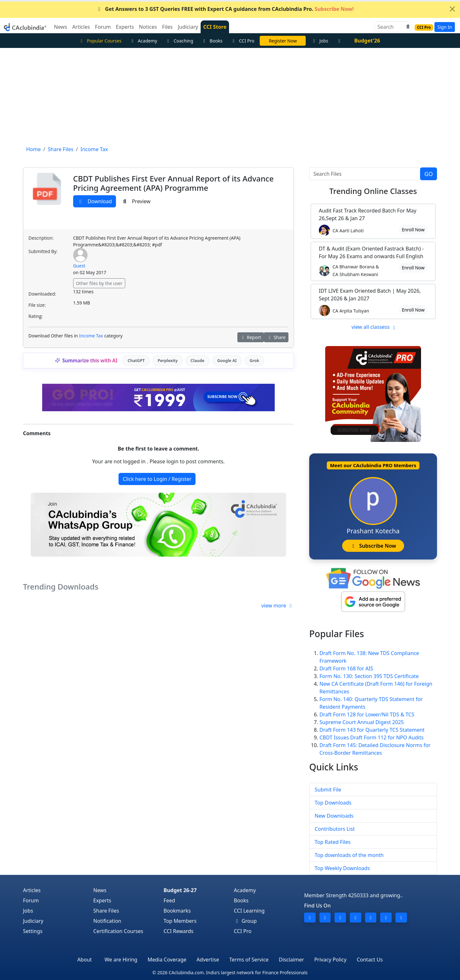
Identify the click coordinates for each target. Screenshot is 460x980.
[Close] (452, 9)
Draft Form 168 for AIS (346, 668)
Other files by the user (99, 283)
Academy (143, 41)
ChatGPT (136, 360)
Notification (107, 921)
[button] (407, 27)
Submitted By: (43, 251)
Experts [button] (125, 27)
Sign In (445, 27)
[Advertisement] (230, 96)
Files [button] (167, 27)
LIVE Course (283, 41)
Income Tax (91, 336)
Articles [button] (81, 27)
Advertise (208, 960)
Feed (169, 900)
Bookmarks (177, 911)
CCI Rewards (179, 931)
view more (278, 606)
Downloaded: (42, 294)
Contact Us (370, 960)
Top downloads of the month (349, 855)
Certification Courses (118, 931)
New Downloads (334, 816)
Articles (32, 890)
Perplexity (168, 360)
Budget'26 (367, 41)
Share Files (106, 911)
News (100, 890)
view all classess (374, 327)
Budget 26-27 (180, 890)
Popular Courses (100, 41)
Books (212, 41)
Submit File (328, 790)
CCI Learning (249, 911)
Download (95, 201)
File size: (37, 305)
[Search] (391, 27)
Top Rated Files (333, 842)
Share (276, 337)
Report (251, 337)
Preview (136, 201)
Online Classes (373, 191)
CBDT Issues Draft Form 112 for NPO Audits (372, 737)
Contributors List (335, 829)
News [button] (61, 27)
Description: (41, 238)
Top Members (180, 921)
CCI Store (215, 27)
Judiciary (33, 921)
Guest (79, 266)
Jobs (320, 41)
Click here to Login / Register (157, 479)
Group (245, 921)
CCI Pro (243, 41)
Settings (33, 931)
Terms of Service (249, 960)
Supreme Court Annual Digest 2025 (362, 722)
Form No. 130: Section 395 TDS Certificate (369, 676)
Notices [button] (148, 27)
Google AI (227, 360)
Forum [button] (103, 27)
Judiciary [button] (188, 27)
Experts (102, 900)
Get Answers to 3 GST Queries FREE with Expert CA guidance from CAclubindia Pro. (225, 9)
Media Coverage (167, 960)
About (84, 960)
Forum (31, 900)
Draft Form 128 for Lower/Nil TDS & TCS (367, 714)
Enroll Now (413, 230)
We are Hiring (121, 960)
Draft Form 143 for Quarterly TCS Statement (372, 730)
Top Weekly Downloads (342, 868)
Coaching (179, 41)
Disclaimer (291, 960)
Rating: (36, 316)
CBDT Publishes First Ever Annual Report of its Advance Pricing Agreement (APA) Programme (173, 183)
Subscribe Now (373, 546)
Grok (254, 360)
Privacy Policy (330, 960)
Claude (198, 360)
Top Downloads (333, 803)
